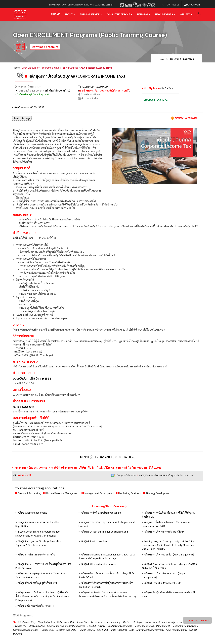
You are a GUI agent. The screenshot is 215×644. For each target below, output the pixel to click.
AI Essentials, (102, 623)
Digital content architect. (183, 631)
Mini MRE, (72, 623)
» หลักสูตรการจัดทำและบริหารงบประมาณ (100, 514)
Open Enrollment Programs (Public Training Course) (51, 69)
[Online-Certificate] (184, 119)
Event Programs (182, 60)
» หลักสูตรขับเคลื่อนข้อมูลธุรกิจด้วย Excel (37, 584)
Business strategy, (139, 623)
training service (90, 14)
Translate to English (197, 620)
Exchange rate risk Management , (173, 627)
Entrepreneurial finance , (55, 631)
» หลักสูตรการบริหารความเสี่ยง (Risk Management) (169, 555)
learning (143, 14)
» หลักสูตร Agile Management (32, 514)
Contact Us (173, 4)
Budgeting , (77, 631)
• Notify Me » (151, 89)
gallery (185, 14)
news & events (164, 14)
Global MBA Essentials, (51, 623)
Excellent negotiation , (26, 631)
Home (55, 14)
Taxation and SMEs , (97, 631)
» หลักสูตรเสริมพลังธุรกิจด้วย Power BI (35, 607)
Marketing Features (135, 494)
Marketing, (86, 623)
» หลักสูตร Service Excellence (95, 542)
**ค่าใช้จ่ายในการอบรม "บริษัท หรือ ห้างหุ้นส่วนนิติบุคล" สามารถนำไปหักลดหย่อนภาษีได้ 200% (105, 469)
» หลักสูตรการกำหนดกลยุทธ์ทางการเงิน (36, 555)
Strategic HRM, (51, 627)
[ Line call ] (103, 458)
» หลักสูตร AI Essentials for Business (98, 565)
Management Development (102, 494)
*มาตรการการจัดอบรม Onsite (30, 469)
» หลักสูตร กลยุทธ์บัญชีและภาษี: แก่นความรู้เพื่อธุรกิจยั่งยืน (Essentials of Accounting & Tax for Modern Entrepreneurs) (43, 597)
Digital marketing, (27, 623)
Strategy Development (164, 494)
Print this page (22, 119)
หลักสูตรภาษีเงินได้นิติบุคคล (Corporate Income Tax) (154, 476)
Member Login (192, 5)
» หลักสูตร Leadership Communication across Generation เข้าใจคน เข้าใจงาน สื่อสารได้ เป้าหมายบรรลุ (106, 597)
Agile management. (24, 634)
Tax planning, (119, 623)
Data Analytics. (152, 631)
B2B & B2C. (135, 631)
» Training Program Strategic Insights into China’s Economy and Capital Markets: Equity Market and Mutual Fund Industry (170, 546)
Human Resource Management (64, 494)
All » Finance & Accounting (99, 69)
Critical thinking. (46, 634)
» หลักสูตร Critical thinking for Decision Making (104, 533)
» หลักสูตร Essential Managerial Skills (162, 584)
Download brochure (45, 47)
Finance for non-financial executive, (82, 627)
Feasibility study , (114, 627)
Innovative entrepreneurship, (168, 623)
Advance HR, (34, 627)
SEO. (165, 631)
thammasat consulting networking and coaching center (81, 4)
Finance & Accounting (29, 494)
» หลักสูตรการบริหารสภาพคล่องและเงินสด (164, 533)
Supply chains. (118, 631)
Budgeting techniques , (139, 627)
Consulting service (118, 14)
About (69, 14)
